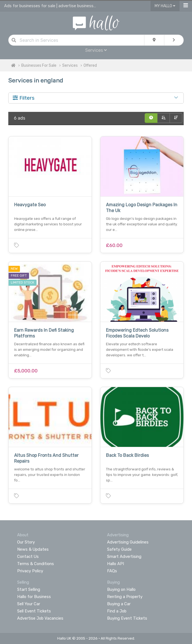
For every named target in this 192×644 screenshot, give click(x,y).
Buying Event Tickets (127, 618)
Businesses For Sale (39, 65)
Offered (90, 65)
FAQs (112, 571)
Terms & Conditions (36, 564)
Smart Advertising (124, 557)
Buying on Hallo (121, 589)
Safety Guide (119, 549)
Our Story (26, 542)
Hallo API (116, 564)
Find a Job (117, 611)
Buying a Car (119, 604)
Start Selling (29, 589)
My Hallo (165, 6)
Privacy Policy (30, 571)
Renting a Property (125, 597)
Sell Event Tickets (34, 611)
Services (96, 50)
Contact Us (28, 557)
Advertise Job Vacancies (40, 618)
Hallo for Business (34, 597)
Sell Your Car (29, 604)
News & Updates (33, 549)
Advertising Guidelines (128, 542)
